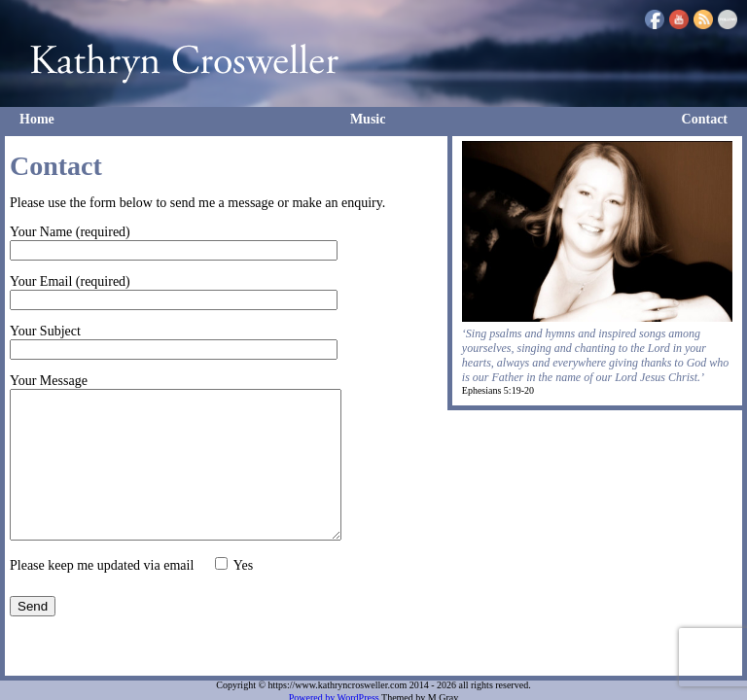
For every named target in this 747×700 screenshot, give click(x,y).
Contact (705, 119)
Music (368, 119)
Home (37, 119)
